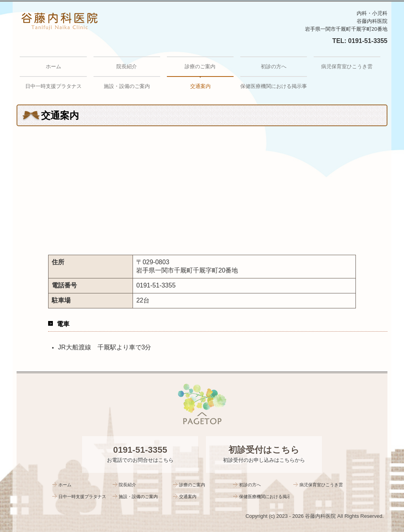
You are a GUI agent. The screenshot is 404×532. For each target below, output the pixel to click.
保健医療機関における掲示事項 (274, 86)
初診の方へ (274, 66)
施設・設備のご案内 (127, 86)
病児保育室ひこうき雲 (347, 66)
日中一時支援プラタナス (53, 86)
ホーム (53, 66)
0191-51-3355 (368, 41)
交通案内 (200, 86)
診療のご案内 (200, 66)
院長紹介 (127, 66)
